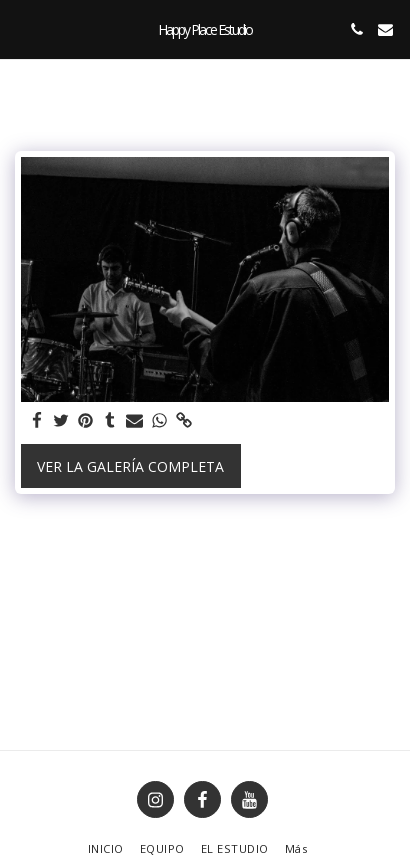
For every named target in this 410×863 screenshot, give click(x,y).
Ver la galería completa (130, 466)
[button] (22, 28)
